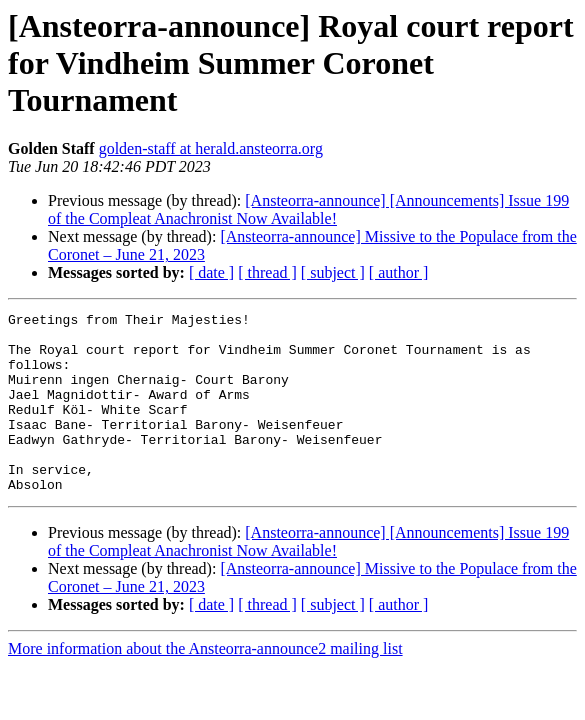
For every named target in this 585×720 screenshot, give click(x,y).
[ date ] (211, 272)
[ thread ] (267, 272)
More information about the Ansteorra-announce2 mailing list (205, 684)
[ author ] (399, 272)
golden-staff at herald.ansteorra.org (211, 148)
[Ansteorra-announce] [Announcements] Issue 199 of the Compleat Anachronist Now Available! (308, 209)
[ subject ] (333, 272)
